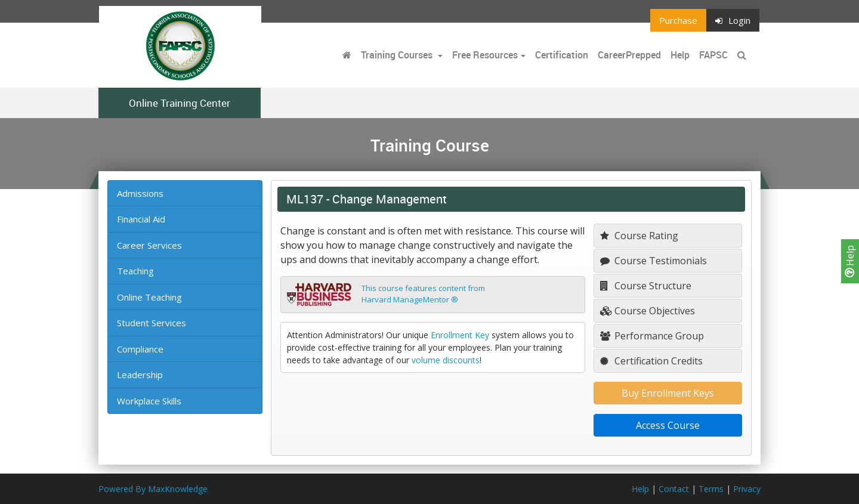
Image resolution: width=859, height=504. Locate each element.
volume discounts (446, 360)
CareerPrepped (629, 55)
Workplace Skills (149, 401)
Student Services (152, 323)
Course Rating (639, 236)
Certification (562, 55)
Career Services (149, 245)
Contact (674, 489)
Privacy (747, 489)
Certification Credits (651, 361)
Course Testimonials (653, 261)
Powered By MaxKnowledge (153, 489)
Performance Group (652, 336)
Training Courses (398, 55)
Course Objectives (648, 311)
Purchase (678, 20)
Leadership (140, 375)
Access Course (668, 425)
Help (850, 261)
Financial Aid (141, 219)
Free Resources (485, 55)
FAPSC (713, 55)
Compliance (140, 349)
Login (733, 20)
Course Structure (646, 286)
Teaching (135, 271)
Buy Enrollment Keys (668, 393)
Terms (711, 489)
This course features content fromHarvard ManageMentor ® (423, 294)
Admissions (140, 193)
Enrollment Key (460, 335)
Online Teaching (149, 297)
